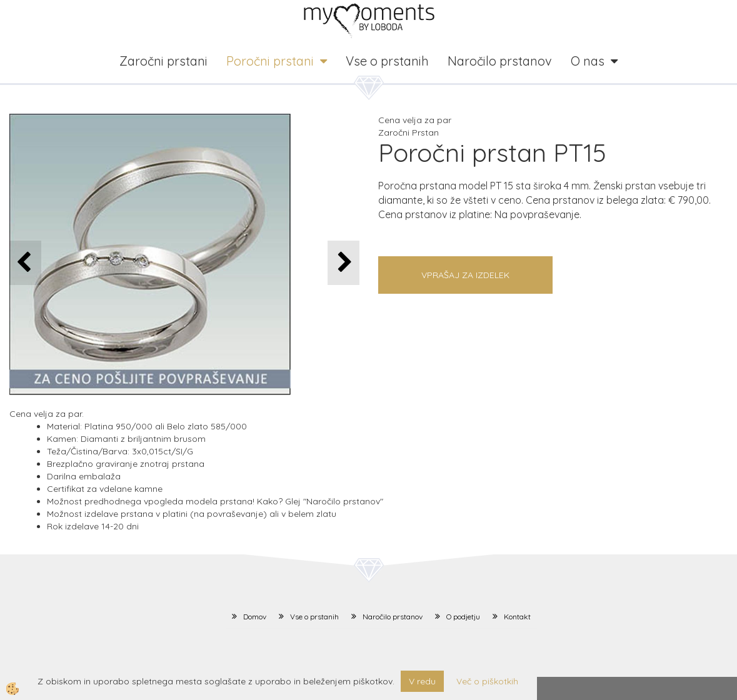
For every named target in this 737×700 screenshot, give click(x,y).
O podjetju (463, 617)
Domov (255, 617)
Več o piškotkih (487, 681)
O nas (588, 61)
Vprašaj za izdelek (465, 275)
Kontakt (517, 617)
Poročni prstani (270, 61)
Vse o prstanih (387, 61)
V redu (422, 681)
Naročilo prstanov (500, 61)
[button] (343, 263)
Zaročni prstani (163, 61)
